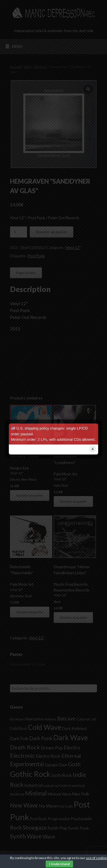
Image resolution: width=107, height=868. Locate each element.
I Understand (59, 864)
